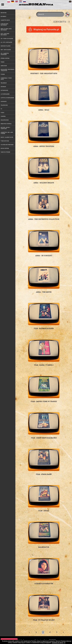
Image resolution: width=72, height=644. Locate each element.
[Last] (63, 632)
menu (3, 5)
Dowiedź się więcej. (58, 643)
